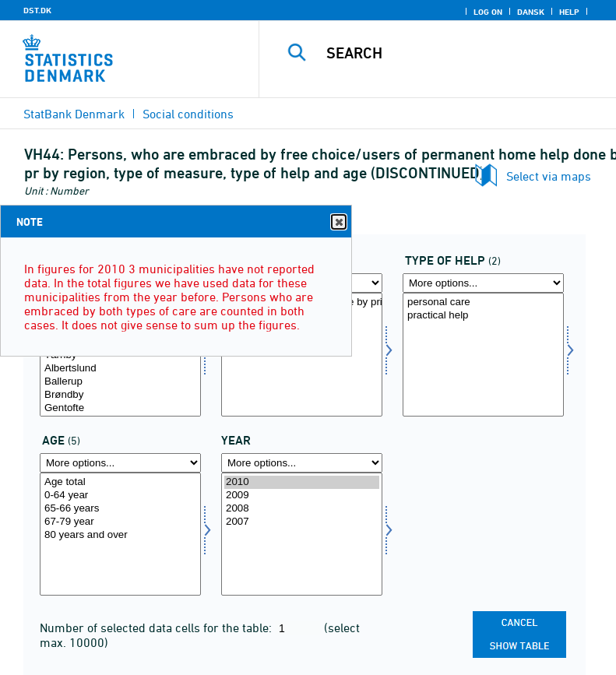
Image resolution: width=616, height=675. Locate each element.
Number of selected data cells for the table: (157, 628)
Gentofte (120, 408)
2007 (302, 522)
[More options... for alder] (120, 463)
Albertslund (120, 369)
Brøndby (120, 395)
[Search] (461, 53)
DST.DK (37, 10)
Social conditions (188, 114)
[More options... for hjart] (483, 283)
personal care (483, 302)
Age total (120, 482)
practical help (483, 316)
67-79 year (120, 522)
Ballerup (120, 382)
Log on (488, 12)
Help (569, 12)
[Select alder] (120, 534)
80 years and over (120, 535)
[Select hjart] (483, 355)
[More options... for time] (302, 463)
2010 (302, 482)
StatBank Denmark (74, 114)
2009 (302, 496)
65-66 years (120, 509)
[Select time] (302, 534)
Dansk (531, 12)
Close (338, 222)
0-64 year (120, 496)
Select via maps (549, 176)
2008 (302, 509)
